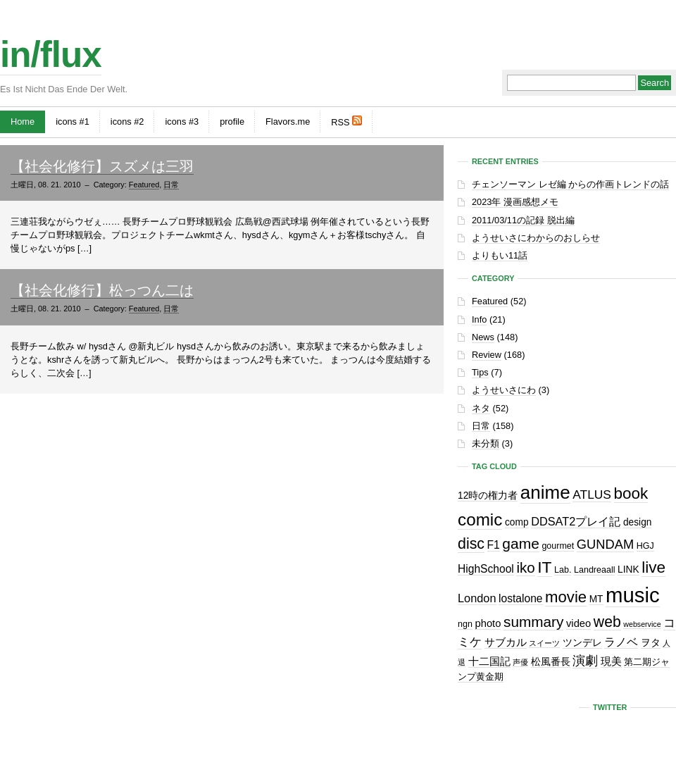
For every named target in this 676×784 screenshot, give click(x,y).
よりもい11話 (500, 255)
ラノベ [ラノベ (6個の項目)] (621, 642)
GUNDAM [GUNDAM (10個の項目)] (605, 544)
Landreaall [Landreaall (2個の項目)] (594, 570)
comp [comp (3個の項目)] (517, 522)
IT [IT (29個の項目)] (544, 567)
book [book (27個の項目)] (631, 493)
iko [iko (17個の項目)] (525, 567)
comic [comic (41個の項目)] (480, 519)
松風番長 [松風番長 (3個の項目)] (551, 662)
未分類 (486, 443)
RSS (346, 122)
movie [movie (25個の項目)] (566, 597)
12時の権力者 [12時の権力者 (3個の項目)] (488, 496)
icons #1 (73, 122)
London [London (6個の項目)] (477, 598)
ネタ (481, 408)
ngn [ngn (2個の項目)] (465, 624)
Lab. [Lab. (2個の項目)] (563, 570)
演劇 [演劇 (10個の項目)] (585, 660)
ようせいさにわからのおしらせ (536, 238)
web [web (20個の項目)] (607, 622)
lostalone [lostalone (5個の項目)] (520, 598)
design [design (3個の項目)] (638, 522)
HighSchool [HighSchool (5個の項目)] (486, 569)
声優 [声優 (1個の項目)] (520, 662)
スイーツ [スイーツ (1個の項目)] (544, 643)
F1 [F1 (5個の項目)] (494, 545)
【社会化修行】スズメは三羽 (102, 166)
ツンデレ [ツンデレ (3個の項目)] (582, 643)
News (483, 337)
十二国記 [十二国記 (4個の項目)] (489, 661)
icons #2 (127, 122)
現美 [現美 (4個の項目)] (611, 661)
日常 (171, 185)
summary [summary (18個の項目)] (533, 622)
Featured (144, 185)
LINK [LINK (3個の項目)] (628, 570)
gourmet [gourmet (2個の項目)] (558, 546)
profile (232, 122)
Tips (480, 372)
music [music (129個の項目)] (633, 595)
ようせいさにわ (504, 390)
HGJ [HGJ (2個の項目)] (645, 546)
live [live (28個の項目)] (653, 567)
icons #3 (182, 122)
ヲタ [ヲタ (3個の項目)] (651, 643)
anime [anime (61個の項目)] (545, 492)
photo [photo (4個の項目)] (488, 623)
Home (23, 122)
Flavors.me (288, 122)
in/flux (51, 55)
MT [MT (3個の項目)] (596, 599)
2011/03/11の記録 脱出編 (523, 220)
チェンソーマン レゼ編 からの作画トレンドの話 (570, 184)
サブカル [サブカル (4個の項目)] (506, 642)
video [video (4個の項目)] (578, 623)
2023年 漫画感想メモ (515, 202)
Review (487, 355)
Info (479, 319)
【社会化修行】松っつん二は (102, 290)
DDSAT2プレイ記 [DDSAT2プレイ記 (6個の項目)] (576, 521)
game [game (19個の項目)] (520, 543)
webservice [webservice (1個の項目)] (642, 624)
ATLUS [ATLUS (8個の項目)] (592, 494)
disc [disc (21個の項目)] (471, 544)
